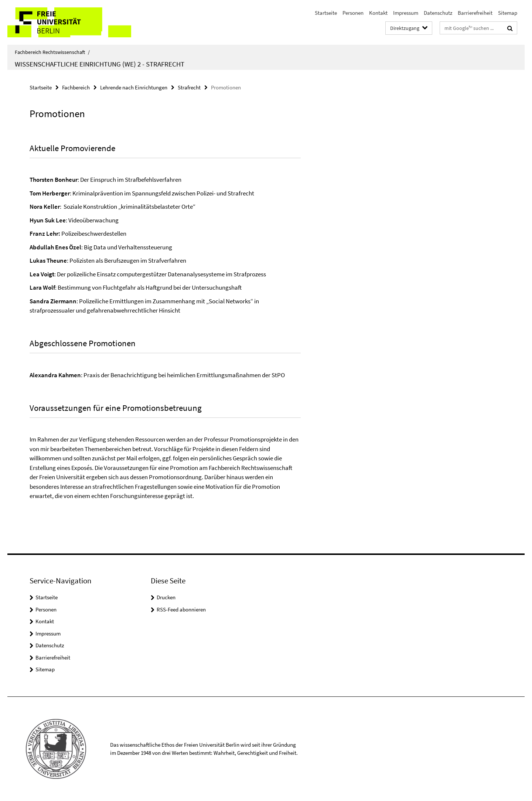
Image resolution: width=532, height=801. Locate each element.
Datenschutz (438, 13)
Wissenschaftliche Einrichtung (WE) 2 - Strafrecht (100, 64)
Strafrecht (189, 87)
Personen (353, 13)
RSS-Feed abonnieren (181, 609)
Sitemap (508, 13)
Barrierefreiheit (475, 13)
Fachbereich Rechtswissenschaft (52, 52)
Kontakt (378, 13)
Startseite (326, 13)
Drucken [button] (166, 597)
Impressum (406, 13)
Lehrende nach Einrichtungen (134, 87)
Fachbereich (76, 87)
